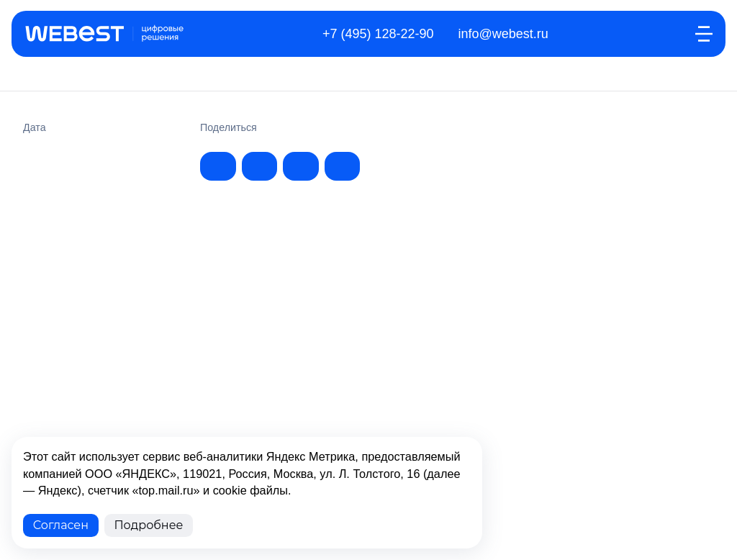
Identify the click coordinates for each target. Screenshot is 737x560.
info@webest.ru (503, 34)
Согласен (61, 525)
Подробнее (148, 525)
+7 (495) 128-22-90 (378, 34)
